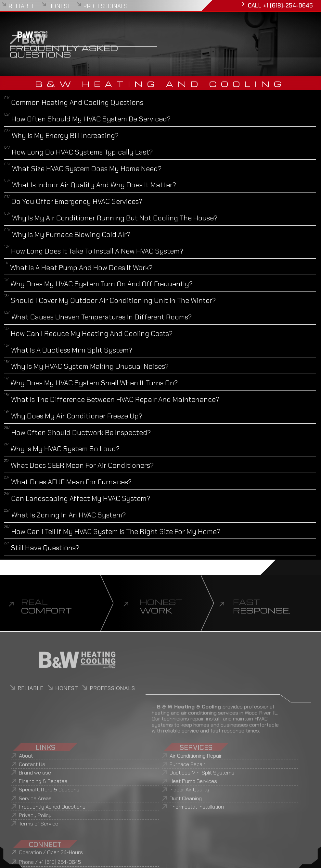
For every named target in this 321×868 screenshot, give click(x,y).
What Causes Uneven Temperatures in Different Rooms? (98, 317)
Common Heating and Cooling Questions (74, 102)
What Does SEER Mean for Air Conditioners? (79, 465)
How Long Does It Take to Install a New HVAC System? (94, 251)
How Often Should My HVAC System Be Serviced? (87, 119)
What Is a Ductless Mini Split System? (68, 350)
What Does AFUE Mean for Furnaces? (68, 482)
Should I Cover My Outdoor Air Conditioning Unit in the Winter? (110, 300)
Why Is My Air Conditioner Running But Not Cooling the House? (111, 218)
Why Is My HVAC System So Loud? (62, 449)
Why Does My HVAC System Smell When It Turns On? (91, 383)
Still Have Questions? (42, 548)
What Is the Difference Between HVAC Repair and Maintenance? (112, 399)
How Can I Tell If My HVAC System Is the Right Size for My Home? (112, 532)
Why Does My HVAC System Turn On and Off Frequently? (98, 284)
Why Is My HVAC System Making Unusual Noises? (86, 366)
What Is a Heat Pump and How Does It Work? (78, 268)
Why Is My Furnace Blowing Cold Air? (67, 235)
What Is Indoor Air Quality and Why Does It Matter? (90, 185)
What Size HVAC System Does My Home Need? (83, 169)
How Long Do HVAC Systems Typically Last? (78, 152)
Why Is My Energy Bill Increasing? (61, 136)
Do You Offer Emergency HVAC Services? (73, 201)
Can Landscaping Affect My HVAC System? (77, 498)
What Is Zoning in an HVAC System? (65, 515)
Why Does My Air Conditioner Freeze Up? (73, 416)
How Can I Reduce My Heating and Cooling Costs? (88, 334)
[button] (160, 102)
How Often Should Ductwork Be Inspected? (77, 433)
